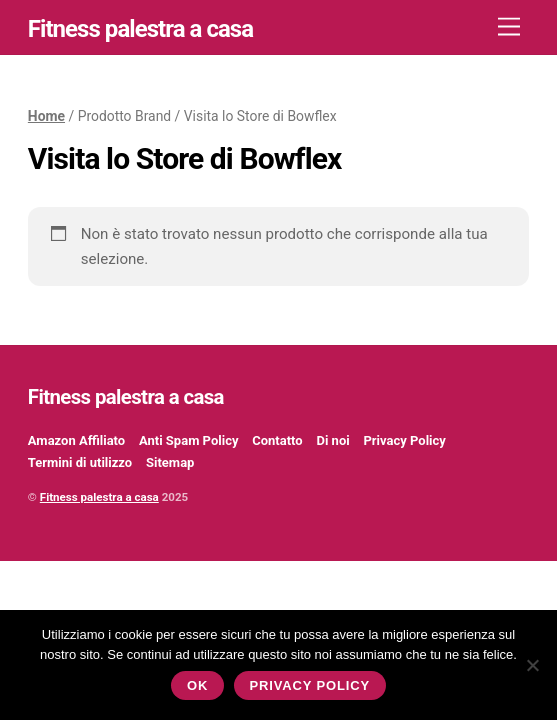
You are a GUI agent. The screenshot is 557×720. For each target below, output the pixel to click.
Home (46, 116)
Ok (197, 685)
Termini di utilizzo (80, 462)
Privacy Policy (404, 440)
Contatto (277, 440)
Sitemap (170, 462)
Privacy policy (309, 685)
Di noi (332, 440)
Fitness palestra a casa (99, 497)
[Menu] (509, 27)
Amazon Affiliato (76, 440)
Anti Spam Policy (188, 440)
